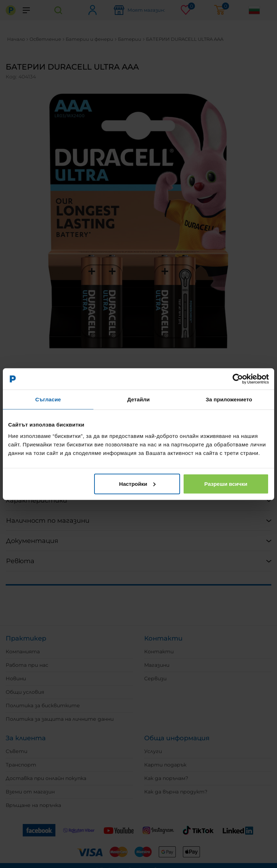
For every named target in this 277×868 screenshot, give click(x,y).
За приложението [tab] (229, 399)
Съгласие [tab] (48, 399)
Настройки (137, 484)
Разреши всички (226, 484)
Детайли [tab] (138, 399)
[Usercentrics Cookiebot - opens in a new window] (238, 379)
